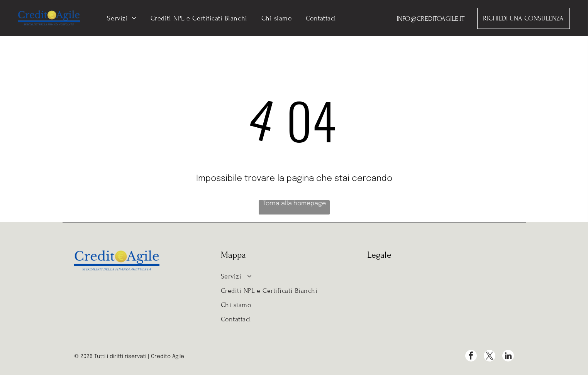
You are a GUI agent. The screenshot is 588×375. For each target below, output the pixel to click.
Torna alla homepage (294, 204)
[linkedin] (508, 357)
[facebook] (471, 357)
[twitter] (490, 357)
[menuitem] (122, 18)
